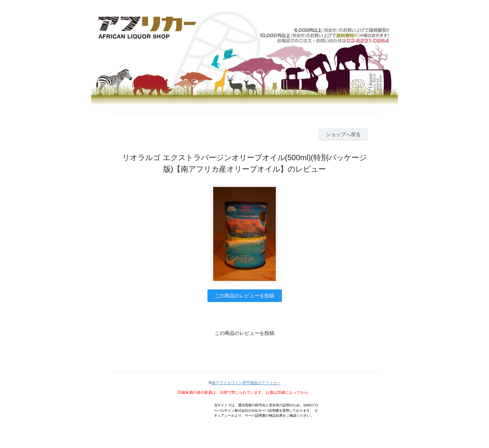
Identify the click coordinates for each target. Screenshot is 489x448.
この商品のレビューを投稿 (244, 296)
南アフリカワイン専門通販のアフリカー (246, 383)
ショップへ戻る (343, 134)
